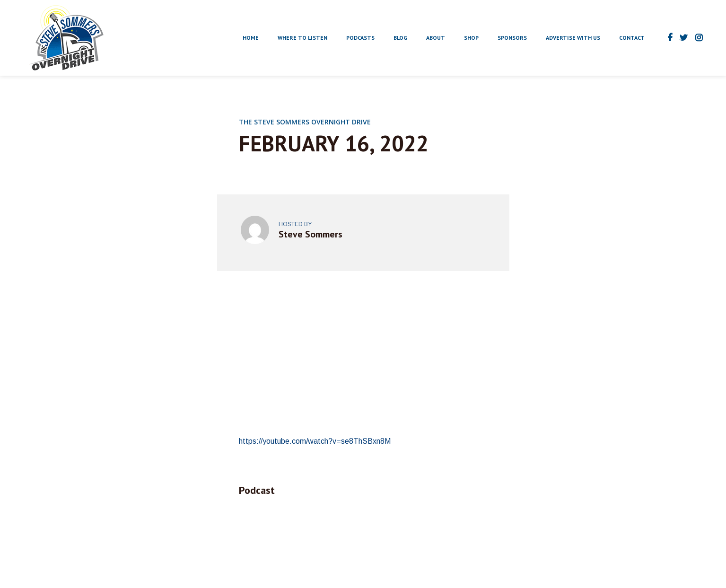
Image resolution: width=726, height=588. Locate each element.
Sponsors (512, 38)
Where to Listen (302, 38)
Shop (471, 38)
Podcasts (360, 38)
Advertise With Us (573, 38)
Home (251, 38)
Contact (632, 38)
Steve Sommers (311, 234)
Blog (400, 38)
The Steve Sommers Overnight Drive (305, 122)
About (436, 38)
